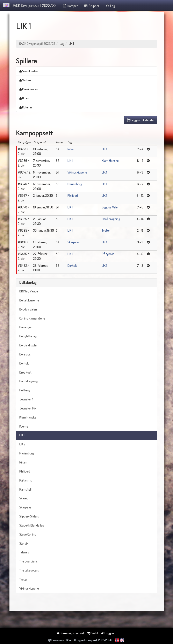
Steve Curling (28, 534)
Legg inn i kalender (141, 120)
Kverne (24, 426)
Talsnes (24, 552)
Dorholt (72, 266)
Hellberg (25, 390)
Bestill (93, 633)
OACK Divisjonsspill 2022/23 (30, 5)
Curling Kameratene (32, 318)
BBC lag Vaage (29, 291)
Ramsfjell (25, 489)
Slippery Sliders (29, 516)
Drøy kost (25, 372)
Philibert (73, 195)
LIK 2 (22, 444)
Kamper (70, 6)
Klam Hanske (110, 161)
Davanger (26, 327)
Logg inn (108, 633)
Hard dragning (111, 219)
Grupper (92, 6)
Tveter (106, 230)
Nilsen (71, 149)
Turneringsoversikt (70, 633)
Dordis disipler (28, 345)
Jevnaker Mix (28, 408)
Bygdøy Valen (111, 207)
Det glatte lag (28, 336)
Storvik (24, 543)
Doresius (25, 354)
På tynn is (108, 254)
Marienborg (75, 184)
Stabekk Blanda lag (32, 525)
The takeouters (29, 570)
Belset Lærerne (29, 300)
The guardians (28, 561)
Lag (110, 6)
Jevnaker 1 (26, 399)
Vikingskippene (77, 172)
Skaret (24, 498)
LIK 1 (104, 149)
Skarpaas (74, 242)
